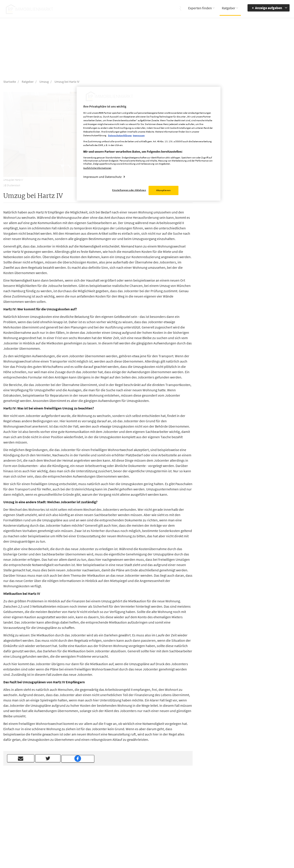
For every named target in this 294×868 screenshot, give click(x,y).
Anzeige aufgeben (269, 8)
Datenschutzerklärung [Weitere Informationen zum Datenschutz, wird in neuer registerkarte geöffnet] (120, 135)
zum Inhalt (252, 821)
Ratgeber (229, 8)
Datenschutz (180, 821)
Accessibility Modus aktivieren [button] (221, 816)
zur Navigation (254, 814)
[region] (149, 144)
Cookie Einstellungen (186, 827)
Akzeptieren (163, 190)
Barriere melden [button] (219, 808)
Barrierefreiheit (254, 808)
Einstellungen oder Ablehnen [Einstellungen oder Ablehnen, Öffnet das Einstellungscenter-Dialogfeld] (129, 190)
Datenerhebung (182, 833)
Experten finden (200, 8)
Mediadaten (180, 808)
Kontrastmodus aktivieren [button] (219, 827)
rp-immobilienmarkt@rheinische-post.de (134, 827)
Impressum (180, 814)
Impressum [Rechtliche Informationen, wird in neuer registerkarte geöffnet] (139, 135)
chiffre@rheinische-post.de (147, 850)
